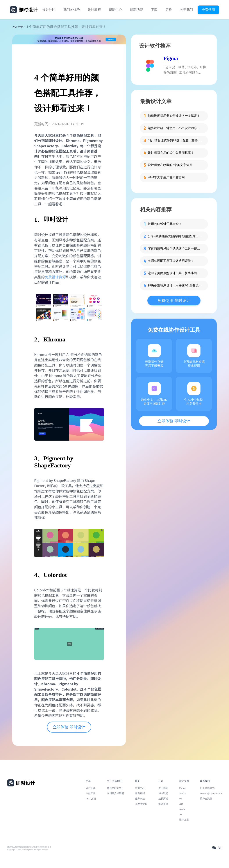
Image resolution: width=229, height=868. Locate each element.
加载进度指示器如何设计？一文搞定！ (174, 116)
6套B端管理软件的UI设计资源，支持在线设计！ (175, 140)
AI (181, 814)
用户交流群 (206, 799)
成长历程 (163, 799)
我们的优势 (72, 10)
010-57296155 (207, 788)
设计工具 (91, 788)
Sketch (183, 793)
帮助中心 (115, 10)
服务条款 (140, 799)
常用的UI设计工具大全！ (165, 224)
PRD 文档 (91, 799)
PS (181, 799)
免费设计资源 (55, 277)
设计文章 (18, 27)
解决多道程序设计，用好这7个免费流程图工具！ (175, 285)
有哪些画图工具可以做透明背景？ (171, 261)
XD (181, 804)
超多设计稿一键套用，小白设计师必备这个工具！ (175, 128)
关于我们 (186, 10)
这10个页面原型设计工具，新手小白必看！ (175, 273)
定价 (169, 10)
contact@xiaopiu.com (211, 793)
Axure (182, 809)
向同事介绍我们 (115, 793)
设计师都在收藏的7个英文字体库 (170, 165)
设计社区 (49, 10)
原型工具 (91, 793)
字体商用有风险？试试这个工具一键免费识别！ (175, 249)
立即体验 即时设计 (69, 727)
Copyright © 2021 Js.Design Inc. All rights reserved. (28, 850)
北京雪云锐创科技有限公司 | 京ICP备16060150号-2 (29, 847)
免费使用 (208, 10)
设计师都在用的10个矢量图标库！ (171, 153)
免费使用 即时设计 (174, 301)
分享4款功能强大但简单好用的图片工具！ (175, 236)
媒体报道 (163, 804)
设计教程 (94, 10)
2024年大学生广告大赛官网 (166, 177)
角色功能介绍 (114, 788)
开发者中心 (141, 804)
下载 (154, 10)
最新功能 (136, 10)
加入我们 (163, 793)
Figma (171, 58)
